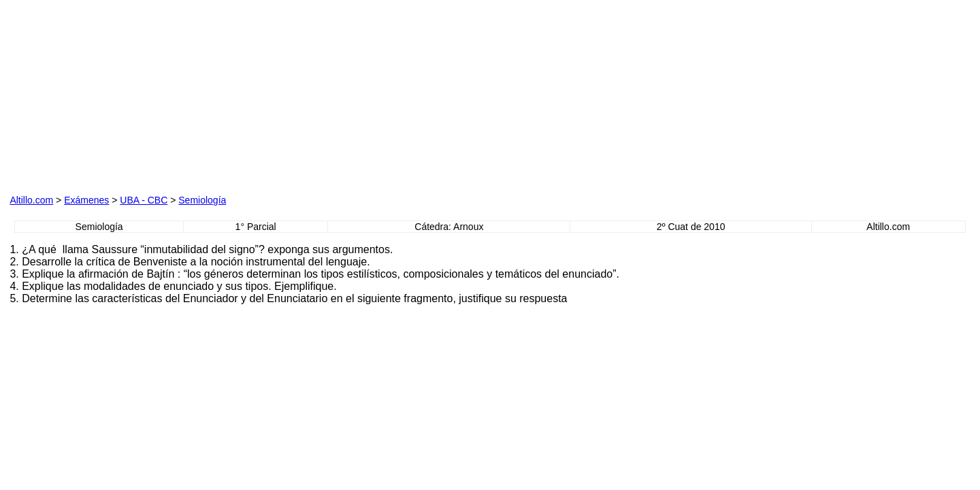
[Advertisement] (165, 95)
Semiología (202, 200)
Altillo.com (31, 200)
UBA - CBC (144, 200)
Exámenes (86, 200)
